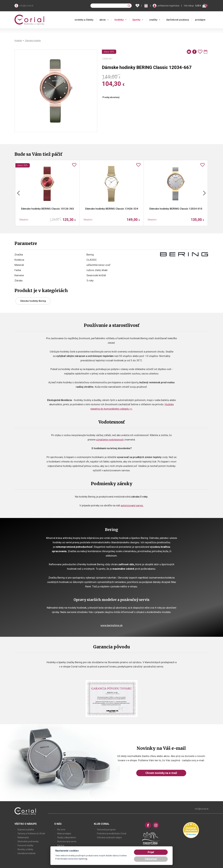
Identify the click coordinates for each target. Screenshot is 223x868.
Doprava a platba (26, 830)
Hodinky (18, 41)
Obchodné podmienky (28, 841)
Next (204, 193)
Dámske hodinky (33, 41)
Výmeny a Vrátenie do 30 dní (31, 834)
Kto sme (61, 830)
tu (86, 859)
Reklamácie (23, 837)
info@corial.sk (26, 6)
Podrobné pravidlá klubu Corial (112, 834)
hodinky (119, 20)
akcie (103, 20)
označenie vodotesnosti (110, 440)
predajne (200, 20)
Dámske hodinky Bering (33, 301)
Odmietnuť (151, 859)
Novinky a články (25, 849)
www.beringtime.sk (112, 625)
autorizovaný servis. (132, 505)
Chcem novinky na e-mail (161, 773)
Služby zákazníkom (67, 837)
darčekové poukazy (178, 20)
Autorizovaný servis (67, 841)
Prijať (151, 852)
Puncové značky (25, 845)
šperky (136, 20)
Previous (18, 193)
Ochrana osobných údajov (109, 837)
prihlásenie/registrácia (168, 6)
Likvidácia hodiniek (27, 853)
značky (153, 20)
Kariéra (61, 845)
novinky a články (84, 20)
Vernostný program (106, 830)
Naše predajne (64, 834)
